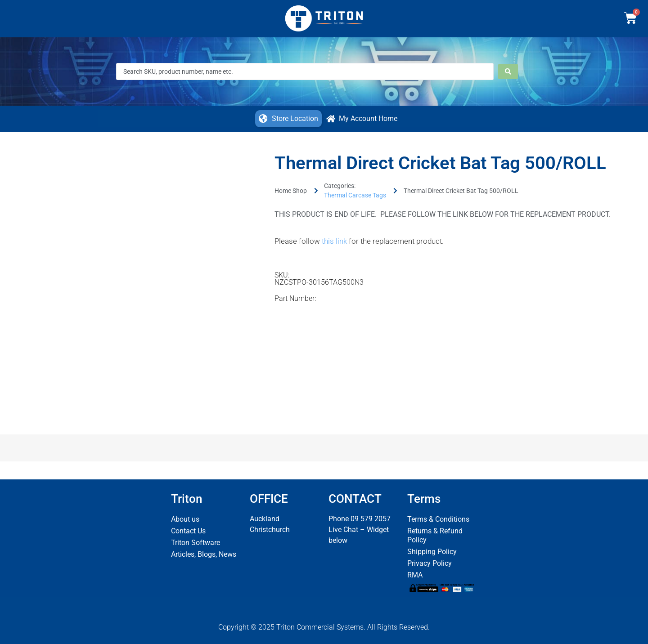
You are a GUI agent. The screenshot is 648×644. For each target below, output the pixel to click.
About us (185, 519)
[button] (288, 119)
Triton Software (196, 543)
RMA (415, 575)
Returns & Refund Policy (435, 535)
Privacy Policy (430, 563)
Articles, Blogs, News (204, 554)
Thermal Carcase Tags (355, 195)
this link (334, 241)
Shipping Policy (432, 552)
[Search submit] (508, 72)
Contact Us (188, 531)
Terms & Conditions (438, 519)
